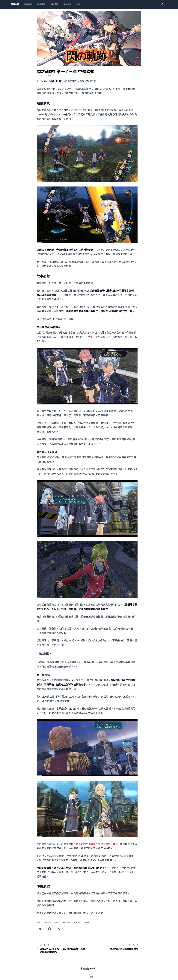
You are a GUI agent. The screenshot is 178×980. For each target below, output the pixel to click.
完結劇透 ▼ (45, 653)
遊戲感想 (41, 4)
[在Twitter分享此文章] (40, 929)
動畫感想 (28, 4)
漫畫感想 (67, 4)
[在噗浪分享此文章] (59, 929)
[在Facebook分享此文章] (49, 929)
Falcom (57, 922)
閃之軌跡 (76, 922)
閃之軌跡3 (87, 922)
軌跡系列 (67, 922)
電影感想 (54, 4)
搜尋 (78, 4)
